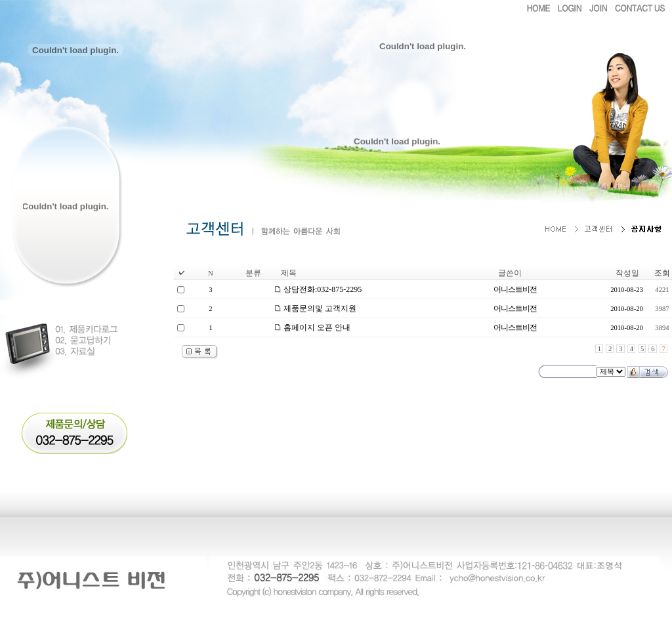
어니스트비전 (515, 289)
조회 (662, 273)
